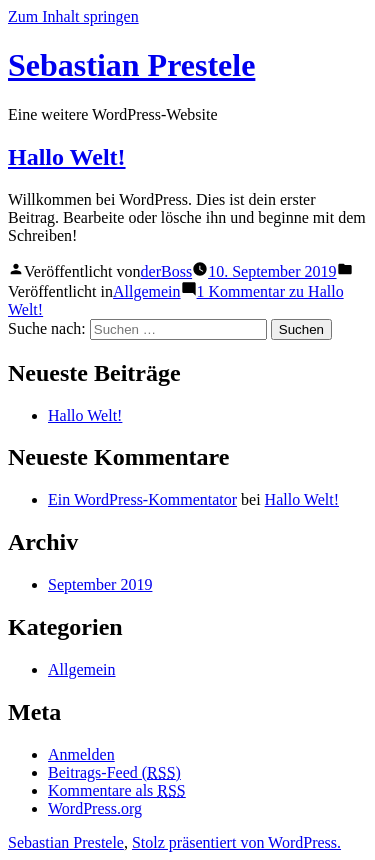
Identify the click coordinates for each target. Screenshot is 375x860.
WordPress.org (95, 808)
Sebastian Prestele (131, 65)
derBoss (167, 271)
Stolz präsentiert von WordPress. (236, 842)
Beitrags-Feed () (114, 772)
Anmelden (81, 754)
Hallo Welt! (67, 157)
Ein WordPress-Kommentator (142, 499)
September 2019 (100, 584)
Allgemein (147, 291)
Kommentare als (117, 790)
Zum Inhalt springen (73, 16)
